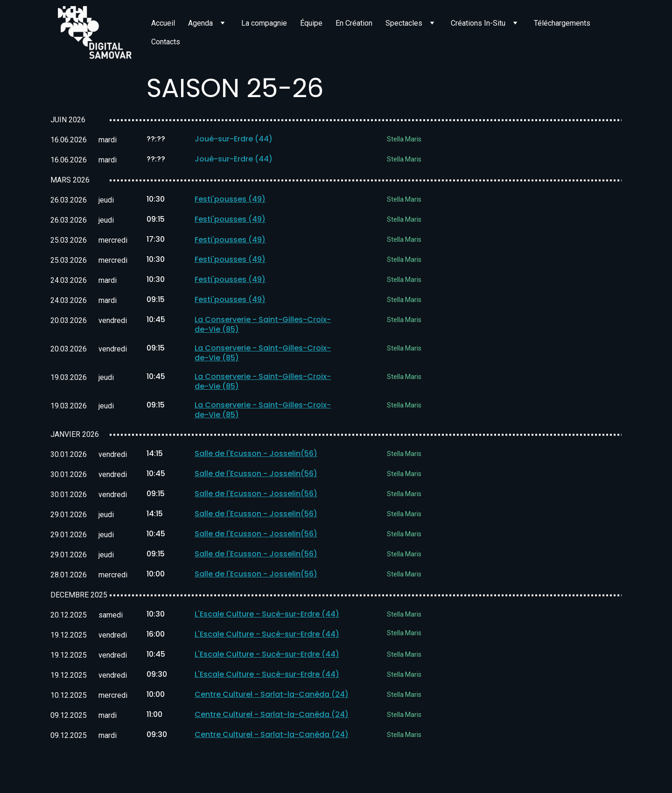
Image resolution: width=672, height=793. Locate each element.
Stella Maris (404, 140)
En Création (354, 23)
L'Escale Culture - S (231, 615)
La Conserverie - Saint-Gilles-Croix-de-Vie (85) (263, 325)
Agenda (200, 23)
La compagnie (264, 23)
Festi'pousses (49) (230, 200)
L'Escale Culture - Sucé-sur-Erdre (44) (267, 635)
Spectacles (404, 23)
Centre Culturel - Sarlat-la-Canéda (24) (272, 696)
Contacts (166, 42)
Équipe (311, 23)
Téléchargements (562, 23)
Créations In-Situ (478, 23)
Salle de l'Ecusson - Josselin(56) (256, 455)
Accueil (163, 23)
